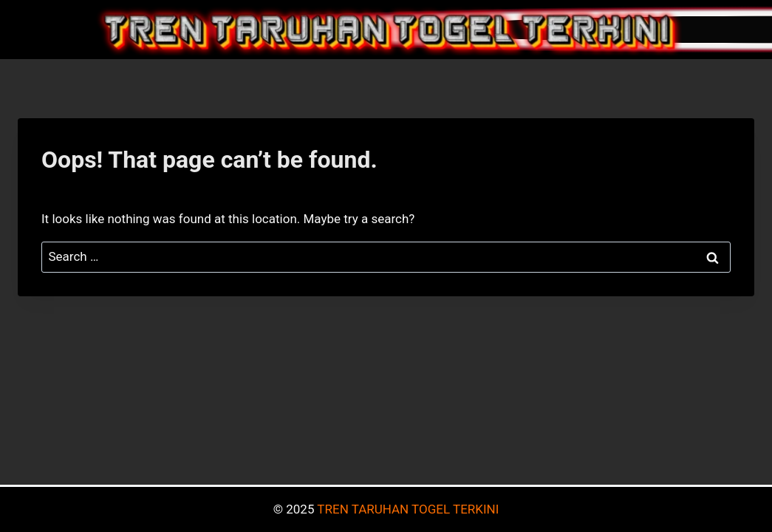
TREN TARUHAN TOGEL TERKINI (408, 509)
